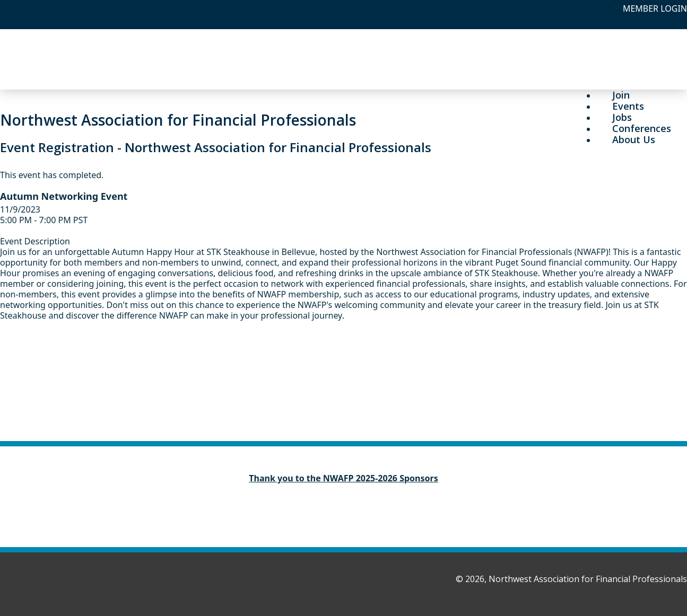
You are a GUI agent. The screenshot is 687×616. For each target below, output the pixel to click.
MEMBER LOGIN (655, 8)
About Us (634, 139)
